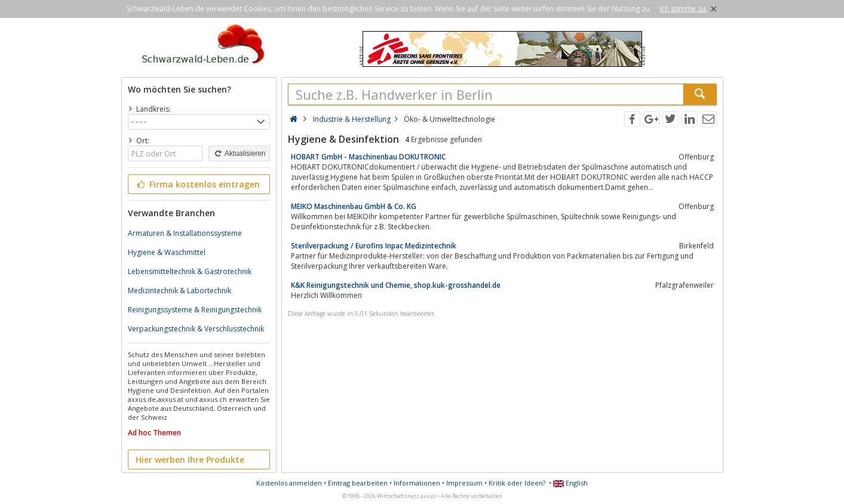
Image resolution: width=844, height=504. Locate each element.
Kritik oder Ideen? (517, 483)
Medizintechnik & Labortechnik (179, 291)
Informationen (417, 483)
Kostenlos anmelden (289, 483)
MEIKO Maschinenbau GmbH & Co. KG (354, 206)
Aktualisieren (239, 153)
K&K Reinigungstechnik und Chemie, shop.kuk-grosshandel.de (396, 285)
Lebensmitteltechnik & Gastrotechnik (190, 271)
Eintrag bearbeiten (358, 483)
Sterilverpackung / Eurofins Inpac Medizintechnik (374, 246)
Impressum (464, 483)
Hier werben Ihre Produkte (190, 460)
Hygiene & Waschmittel (167, 252)
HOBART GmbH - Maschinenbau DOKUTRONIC (368, 157)
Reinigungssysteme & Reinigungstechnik (195, 310)
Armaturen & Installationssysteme (185, 233)
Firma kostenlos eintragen (198, 184)
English (570, 483)
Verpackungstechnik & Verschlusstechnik (196, 329)
